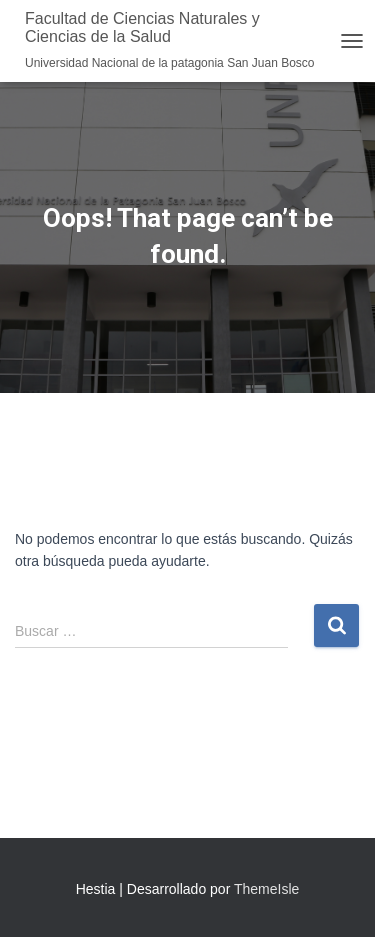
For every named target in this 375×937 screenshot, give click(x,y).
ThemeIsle (266, 889)
